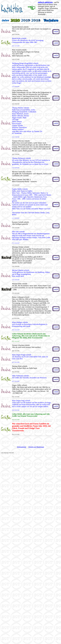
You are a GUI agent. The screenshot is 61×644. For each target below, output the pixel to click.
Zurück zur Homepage (36, 447)
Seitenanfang (21, 447)
